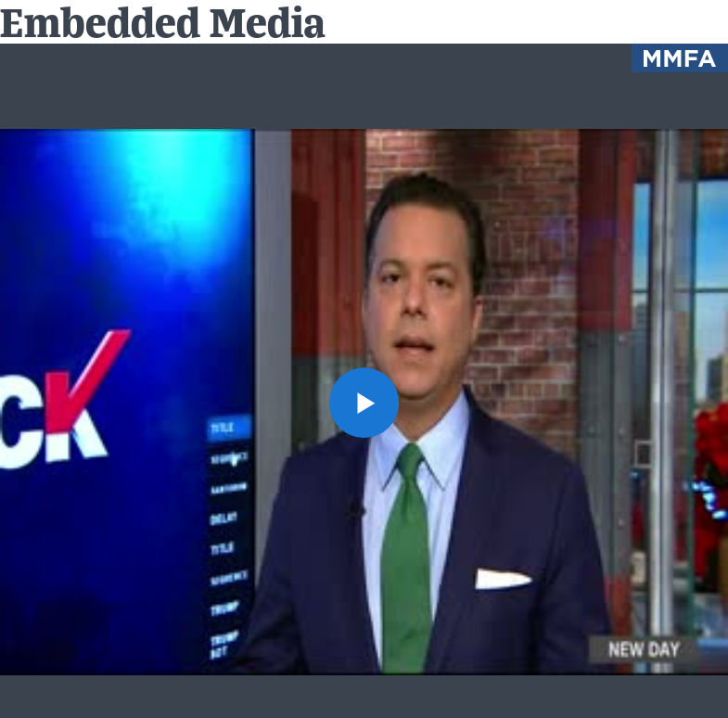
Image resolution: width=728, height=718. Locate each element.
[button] (364, 403)
